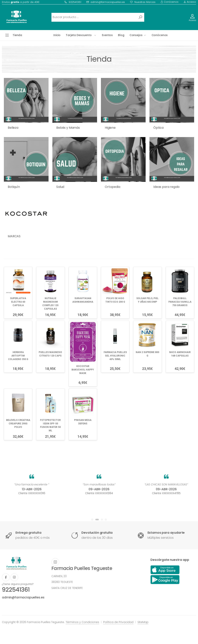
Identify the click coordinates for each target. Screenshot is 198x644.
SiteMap (143, 622)
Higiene (110, 128)
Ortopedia (113, 187)
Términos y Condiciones (82, 622)
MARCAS (14, 236)
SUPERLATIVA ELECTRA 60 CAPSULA (18, 302)
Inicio (57, 35)
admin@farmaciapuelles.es (106, 2)
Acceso (190, 2)
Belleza (13, 128)
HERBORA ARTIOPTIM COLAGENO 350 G (18, 356)
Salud (60, 187)
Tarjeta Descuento (79, 35)
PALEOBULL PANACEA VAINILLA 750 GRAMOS (180, 302)
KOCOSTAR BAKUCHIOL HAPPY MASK (83, 370)
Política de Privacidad (118, 622)
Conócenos (169, 2)
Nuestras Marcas (143, 2)
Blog (121, 35)
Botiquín (14, 187)
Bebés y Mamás (68, 128)
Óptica (158, 128)
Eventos (107, 35)
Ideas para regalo (166, 187)
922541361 (73, 2)
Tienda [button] (17, 35)
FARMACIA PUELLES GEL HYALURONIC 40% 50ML (115, 356)
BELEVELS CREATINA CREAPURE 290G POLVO (18, 424)
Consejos (136, 35)
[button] (92, 520)
